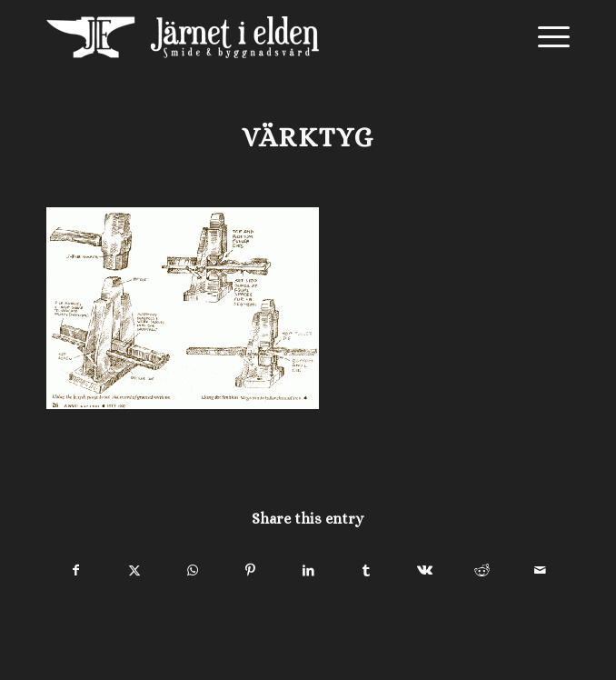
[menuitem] (545, 37)
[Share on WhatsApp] (192, 570)
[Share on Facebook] (76, 570)
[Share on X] (135, 570)
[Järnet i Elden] (256, 37)
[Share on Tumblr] (367, 570)
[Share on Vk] (425, 570)
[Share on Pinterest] (250, 570)
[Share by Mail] (540, 570)
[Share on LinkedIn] (308, 570)
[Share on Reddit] (482, 570)
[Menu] (545, 37)
